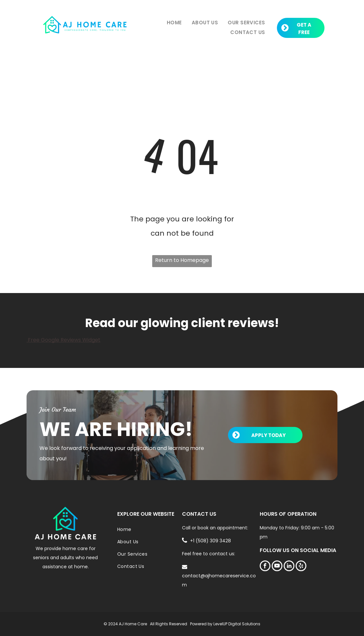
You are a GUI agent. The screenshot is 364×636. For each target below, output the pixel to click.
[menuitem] (174, 23)
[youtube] (277, 567)
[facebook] (265, 567)
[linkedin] (289, 567)
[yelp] (301, 567)
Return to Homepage (182, 260)
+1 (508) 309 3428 (210, 541)
